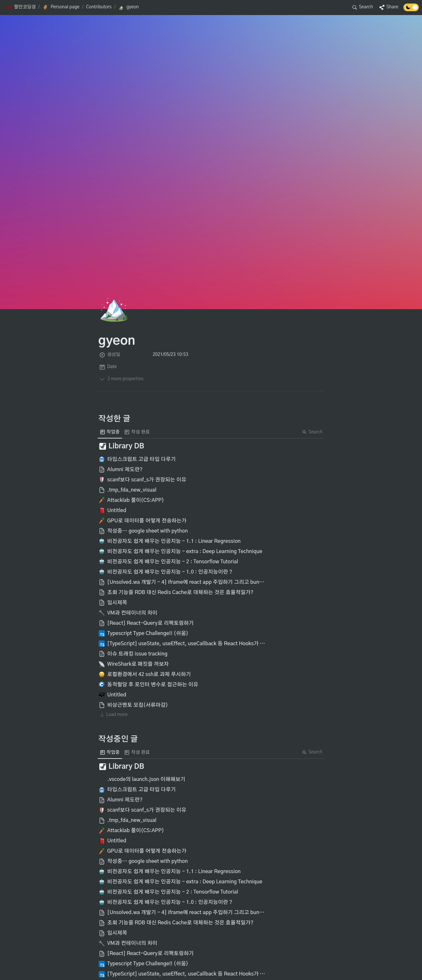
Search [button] (312, 432)
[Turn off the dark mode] (411, 10)
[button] (21, 7)
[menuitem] (110, 432)
